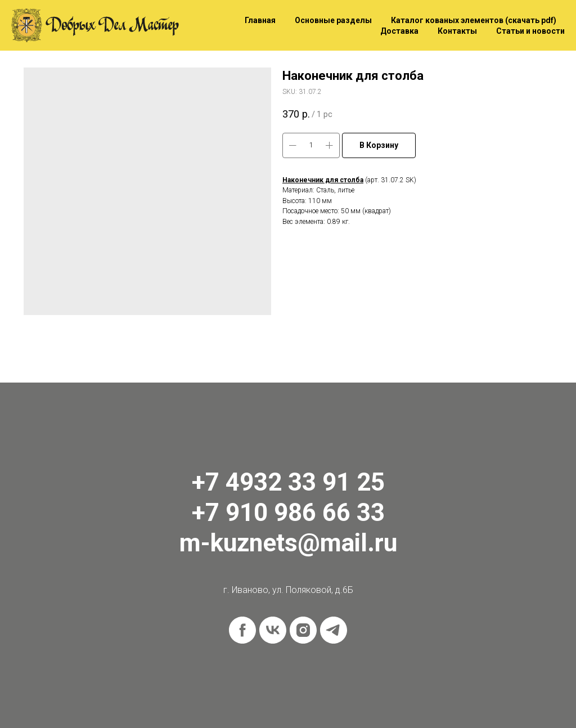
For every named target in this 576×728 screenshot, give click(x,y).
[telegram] (334, 630)
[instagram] (303, 630)
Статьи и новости (530, 31)
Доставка (399, 31)
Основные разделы (333, 20)
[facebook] (242, 630)
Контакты (457, 31)
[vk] (273, 630)
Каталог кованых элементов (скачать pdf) (474, 20)
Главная (260, 20)
